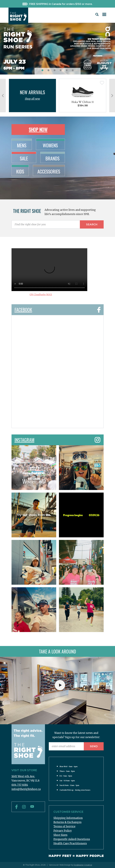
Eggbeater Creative (83, 865)
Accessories (49, 171)
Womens (50, 145)
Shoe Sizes (60, 835)
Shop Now (38, 130)
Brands (52, 158)
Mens (22, 145)
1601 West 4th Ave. (23, 776)
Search (92, 224)
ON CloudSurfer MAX (41, 294)
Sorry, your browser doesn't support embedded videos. (49, 270)
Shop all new (32, 99)
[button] (42, 70)
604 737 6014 (20, 785)
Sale (24, 158)
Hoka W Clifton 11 (83, 102)
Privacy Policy (63, 831)
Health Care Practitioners (70, 843)
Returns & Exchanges (67, 822)
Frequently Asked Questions (72, 839)
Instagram (57, 439)
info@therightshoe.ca (26, 789)
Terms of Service (64, 826)
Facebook (57, 309)
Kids (20, 171)
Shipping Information (68, 818)
